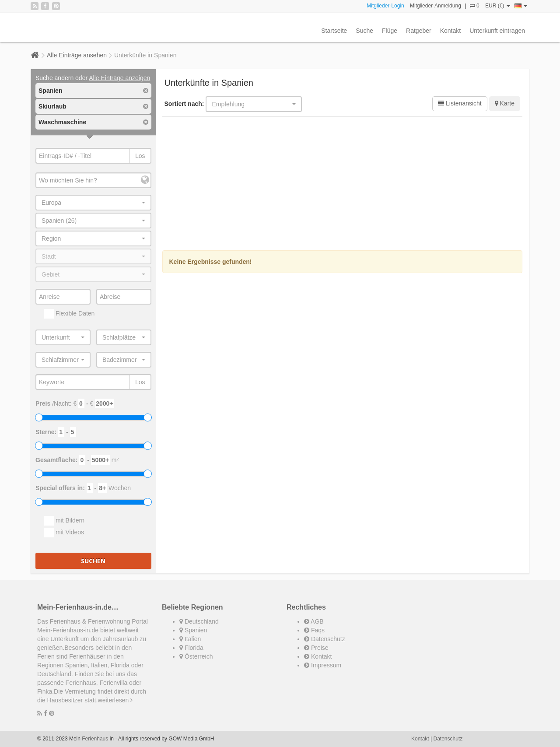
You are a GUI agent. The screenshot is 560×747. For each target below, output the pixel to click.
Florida (191, 648)
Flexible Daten (69, 314)
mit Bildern (64, 521)
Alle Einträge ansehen (77, 55)
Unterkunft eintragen (497, 31)
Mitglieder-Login (385, 6)
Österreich (196, 656)
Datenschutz (325, 639)
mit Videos (64, 533)
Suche (364, 31)
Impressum (323, 665)
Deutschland (199, 621)
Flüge (390, 31)
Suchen (93, 561)
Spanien (193, 630)
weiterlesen (115, 700)
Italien (190, 639)
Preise (316, 648)
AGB (314, 621)
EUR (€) (498, 6)
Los (140, 156)
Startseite (334, 31)
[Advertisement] (343, 185)
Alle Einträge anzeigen (119, 78)
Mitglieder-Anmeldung (436, 6)
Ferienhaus (95, 739)
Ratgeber (419, 31)
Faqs (314, 630)
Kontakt (450, 31)
